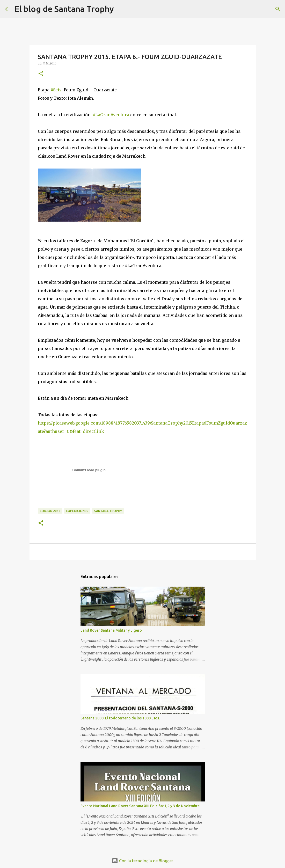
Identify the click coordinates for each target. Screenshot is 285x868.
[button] (41, 74)
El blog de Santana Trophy (64, 9)
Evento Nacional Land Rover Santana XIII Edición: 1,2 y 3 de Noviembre (140, 806)
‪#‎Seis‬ (56, 90)
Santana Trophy (108, 511)
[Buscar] (121, 9)
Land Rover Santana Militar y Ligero (111, 630)
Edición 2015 (50, 511)
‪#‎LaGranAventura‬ (111, 115)
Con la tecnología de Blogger (142, 861)
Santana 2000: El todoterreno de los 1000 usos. (120, 718)
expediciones (77, 511)
